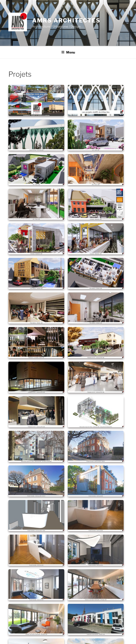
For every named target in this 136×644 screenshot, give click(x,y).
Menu (68, 52)
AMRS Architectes (66, 20)
